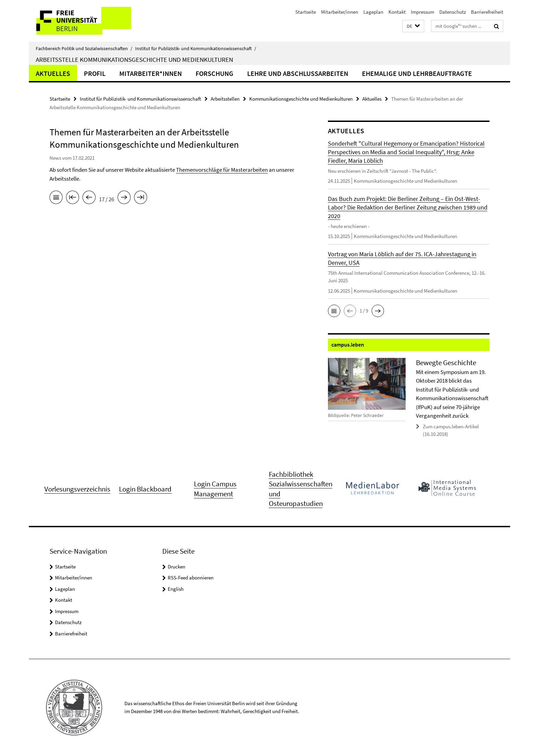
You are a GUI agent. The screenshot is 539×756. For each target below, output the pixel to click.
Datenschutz (453, 12)
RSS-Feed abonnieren (191, 578)
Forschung (214, 73)
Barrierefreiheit (487, 12)
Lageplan (373, 12)
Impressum (422, 12)
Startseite (306, 12)
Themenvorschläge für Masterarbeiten (222, 170)
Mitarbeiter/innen (340, 12)
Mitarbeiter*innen (151, 73)
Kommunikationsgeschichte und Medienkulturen (301, 99)
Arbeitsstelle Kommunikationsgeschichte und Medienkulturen (134, 59)
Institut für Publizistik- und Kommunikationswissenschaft (196, 48)
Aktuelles (53, 73)
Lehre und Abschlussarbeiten (298, 73)
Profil (95, 73)
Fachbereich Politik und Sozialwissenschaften (84, 48)
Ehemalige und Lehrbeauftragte (417, 73)
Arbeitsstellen (225, 99)
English (176, 589)
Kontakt (397, 12)
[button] (413, 26)
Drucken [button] (177, 567)
